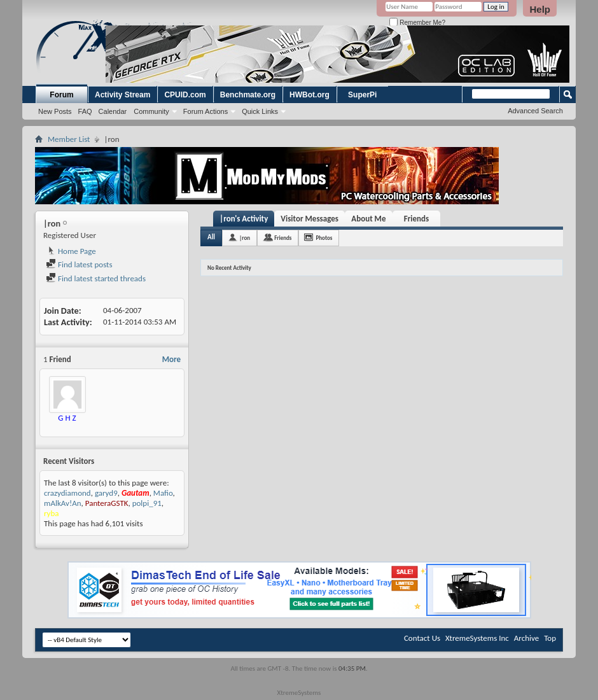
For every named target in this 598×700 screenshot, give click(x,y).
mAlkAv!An (63, 503)
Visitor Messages (309, 219)
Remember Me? (417, 23)
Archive (526, 638)
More (171, 359)
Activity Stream (122, 95)
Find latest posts (79, 264)
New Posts (55, 111)
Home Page (71, 251)
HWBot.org (309, 95)
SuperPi (362, 95)
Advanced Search (535, 111)
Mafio (163, 493)
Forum (61, 95)
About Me (368, 219)
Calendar (113, 111)
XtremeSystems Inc (477, 638)
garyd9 (106, 493)
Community (151, 111)
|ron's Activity (244, 219)
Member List (69, 139)
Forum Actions (205, 111)
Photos (324, 238)
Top (550, 638)
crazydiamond (67, 493)
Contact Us (422, 638)
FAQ (85, 111)
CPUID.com (185, 95)
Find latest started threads (96, 278)
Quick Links (260, 111)
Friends (416, 219)
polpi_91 (147, 503)
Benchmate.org (248, 95)
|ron (245, 238)
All (211, 237)
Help (540, 9)
